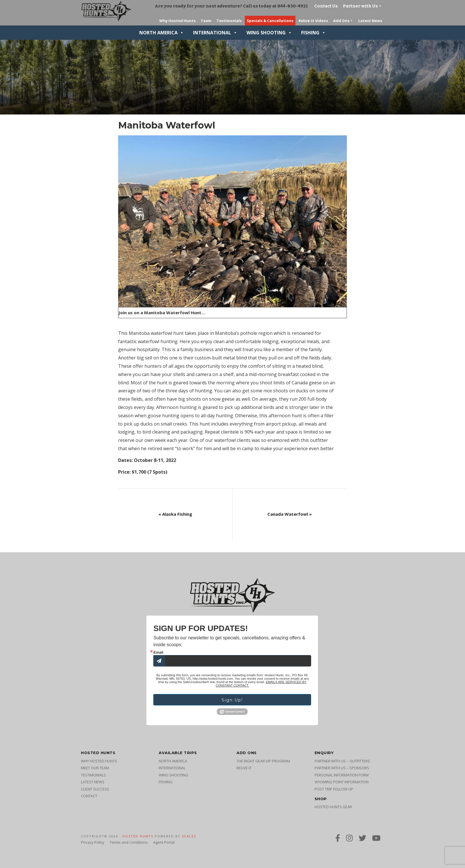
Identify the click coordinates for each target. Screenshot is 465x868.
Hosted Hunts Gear (333, 807)
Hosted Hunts (138, 836)
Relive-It (244, 768)
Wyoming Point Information (342, 782)
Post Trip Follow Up (334, 789)
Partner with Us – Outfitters (342, 761)
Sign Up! (232, 700)
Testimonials (93, 775)
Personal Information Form (342, 775)
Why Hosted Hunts (99, 761)
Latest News (93, 782)
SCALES (189, 836)
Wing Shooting (269, 33)
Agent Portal (164, 842)
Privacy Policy (93, 842)
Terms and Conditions (129, 842)
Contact (89, 796)
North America (162, 33)
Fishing (313, 33)
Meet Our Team (95, 768)
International (215, 33)
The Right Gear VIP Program (263, 761)
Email (158, 652)
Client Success (95, 789)
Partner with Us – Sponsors (342, 768)
